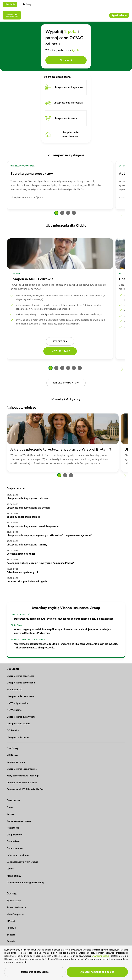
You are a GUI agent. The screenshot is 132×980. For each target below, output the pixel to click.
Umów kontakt (60, 351)
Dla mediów (13, 841)
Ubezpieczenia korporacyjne (22, 769)
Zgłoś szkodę (119, 15)
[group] (60, 185)
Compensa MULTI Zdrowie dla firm (25, 789)
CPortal (11, 921)
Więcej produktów (66, 383)
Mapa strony (14, 876)
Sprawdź (66, 60)
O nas (10, 807)
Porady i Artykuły (66, 399)
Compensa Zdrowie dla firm (22, 783)
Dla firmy (27, 4)
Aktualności (13, 828)
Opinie (10, 869)
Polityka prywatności (18, 855)
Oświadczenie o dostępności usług (25, 883)
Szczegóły (60, 341)
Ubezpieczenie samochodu (21, 683)
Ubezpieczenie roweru (19, 724)
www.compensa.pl (101, 957)
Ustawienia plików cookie (35, 972)
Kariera (11, 814)
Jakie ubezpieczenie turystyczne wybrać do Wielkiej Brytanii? (61, 449)
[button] (56, 213)
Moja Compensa (15, 914)
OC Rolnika (13, 731)
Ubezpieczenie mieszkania (21, 696)
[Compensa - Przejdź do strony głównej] (12, 15)
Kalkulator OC (14, 690)
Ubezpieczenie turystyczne (21, 717)
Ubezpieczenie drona (18, 737)
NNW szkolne (14, 710)
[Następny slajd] (121, 214)
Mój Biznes (12, 755)
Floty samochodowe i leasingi (23, 776)
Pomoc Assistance (16, 908)
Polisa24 (11, 928)
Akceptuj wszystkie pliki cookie (97, 972)
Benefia (11, 942)
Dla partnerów (15, 835)
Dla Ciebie (10, 4)
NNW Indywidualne (18, 703)
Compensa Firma (16, 762)
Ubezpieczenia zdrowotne (20, 676)
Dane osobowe (15, 848)
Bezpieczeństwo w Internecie (22, 862)
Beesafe (11, 935)
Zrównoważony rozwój (19, 821)
